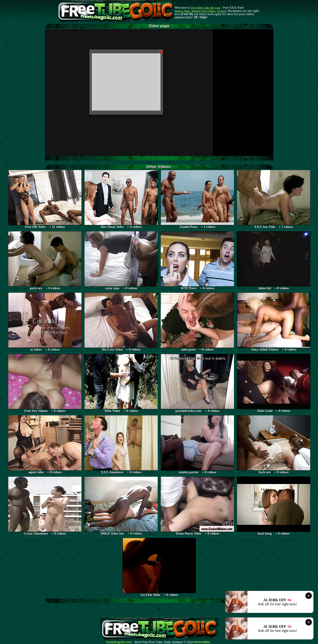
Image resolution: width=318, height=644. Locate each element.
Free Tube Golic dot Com (205, 8)
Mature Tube (182, 11)
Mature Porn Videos (203, 11)
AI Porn (222, 11)
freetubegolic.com (119, 642)
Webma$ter (203, 642)
